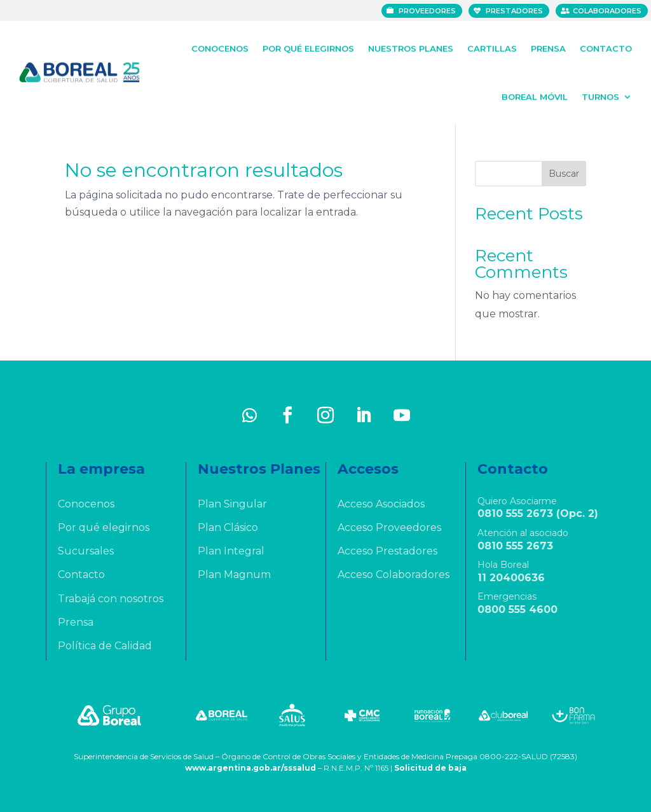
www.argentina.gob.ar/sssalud (250, 768)
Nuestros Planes (411, 46)
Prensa (548, 46)
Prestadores (516, 11)
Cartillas (492, 46)
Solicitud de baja (430, 768)
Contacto (606, 46)
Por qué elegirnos (308, 46)
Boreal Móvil (535, 95)
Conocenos (220, 46)
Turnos (600, 95)
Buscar (564, 174)
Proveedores (428, 11)
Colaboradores (608, 11)
